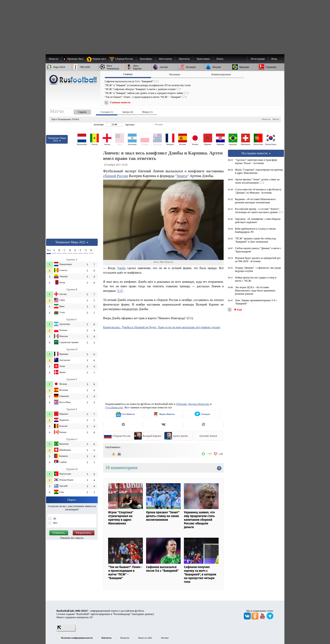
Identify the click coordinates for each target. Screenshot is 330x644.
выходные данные (143, 614)
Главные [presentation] (128, 74)
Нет (55, 523)
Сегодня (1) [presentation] (107, 112)
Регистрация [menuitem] (258, 59)
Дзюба (121, 268)
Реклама (165, 638)
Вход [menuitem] (274, 59)
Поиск (220, 59)
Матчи (276, 119)
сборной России (115, 176)
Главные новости (120, 102)
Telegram (181, 404)
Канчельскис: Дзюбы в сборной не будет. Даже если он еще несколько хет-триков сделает (162, 327)
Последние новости (256, 153)
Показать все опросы (72, 538)
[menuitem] (123, 59)
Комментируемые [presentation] (221, 74)
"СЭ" (120, 291)
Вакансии (125, 638)
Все (49, 250)
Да (54, 518)
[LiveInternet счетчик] (66, 631)
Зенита (182, 176)
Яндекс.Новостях (199, 404)
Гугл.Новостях (114, 407)
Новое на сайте (145, 638)
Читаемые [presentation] (174, 74)
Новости (266, 119)
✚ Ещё (238, 310)
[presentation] (78, 111)
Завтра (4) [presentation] (128, 112)
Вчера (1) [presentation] (147, 112)
